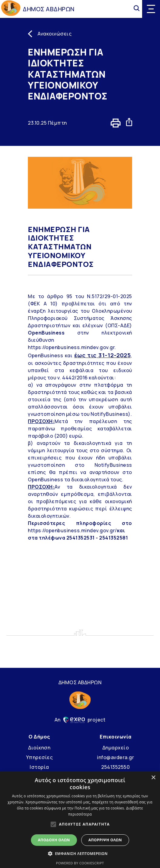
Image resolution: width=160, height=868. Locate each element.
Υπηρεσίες (40, 757)
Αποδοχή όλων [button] (54, 840)
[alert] (80, 820)
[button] (80, 853)
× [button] (153, 778)
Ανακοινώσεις (55, 34)
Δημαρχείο (116, 748)
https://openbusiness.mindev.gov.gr (71, 347)
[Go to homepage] (11, 9)
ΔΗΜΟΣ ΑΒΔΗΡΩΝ (49, 9)
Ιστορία (39, 767)
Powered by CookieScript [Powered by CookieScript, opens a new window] (80, 863)
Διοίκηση (39, 748)
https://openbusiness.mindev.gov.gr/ (72, 530)
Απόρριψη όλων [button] (105, 840)
